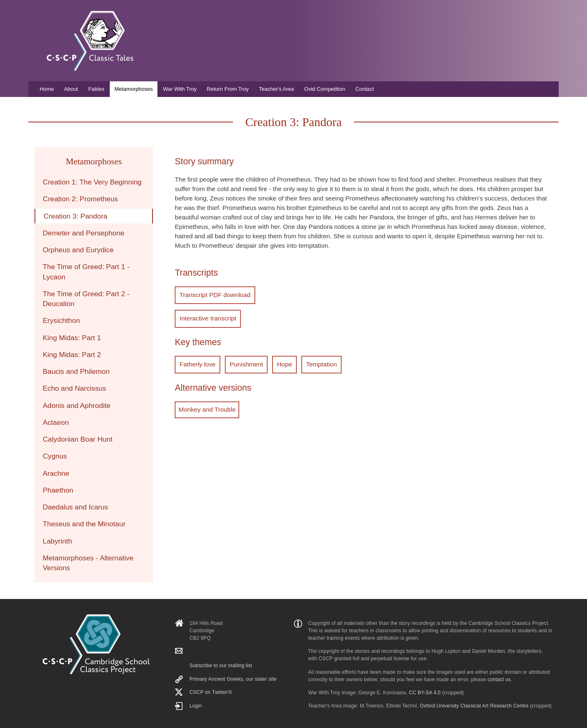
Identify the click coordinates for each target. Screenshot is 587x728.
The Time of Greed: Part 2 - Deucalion (86, 299)
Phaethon (58, 490)
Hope (279, 362)
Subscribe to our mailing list (221, 666)
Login (196, 706)
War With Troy (180, 89)
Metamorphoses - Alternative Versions (88, 563)
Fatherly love (196, 362)
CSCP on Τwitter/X (211, 692)
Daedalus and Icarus (75, 507)
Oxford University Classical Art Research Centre (474, 706)
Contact (365, 89)
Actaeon (56, 422)
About (71, 89)
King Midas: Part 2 (72, 355)
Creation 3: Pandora (75, 216)
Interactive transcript (207, 317)
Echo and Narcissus (74, 388)
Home (47, 89)
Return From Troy (228, 89)
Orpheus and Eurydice (78, 250)
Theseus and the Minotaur (84, 524)
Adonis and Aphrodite (77, 405)
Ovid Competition (325, 89)
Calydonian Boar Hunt (78, 439)
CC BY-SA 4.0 (425, 693)
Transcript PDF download (214, 294)
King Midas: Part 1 (72, 338)
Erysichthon (61, 320)
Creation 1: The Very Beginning (92, 182)
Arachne (56, 473)
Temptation (314, 362)
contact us (499, 680)
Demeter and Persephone (83, 233)
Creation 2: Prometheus (80, 199)
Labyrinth (57, 541)
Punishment (243, 362)
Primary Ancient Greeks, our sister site (233, 679)
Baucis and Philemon (76, 371)
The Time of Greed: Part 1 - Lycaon (86, 272)
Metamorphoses (133, 89)
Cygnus (55, 456)
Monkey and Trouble (207, 407)
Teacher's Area (277, 89)
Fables (96, 89)
